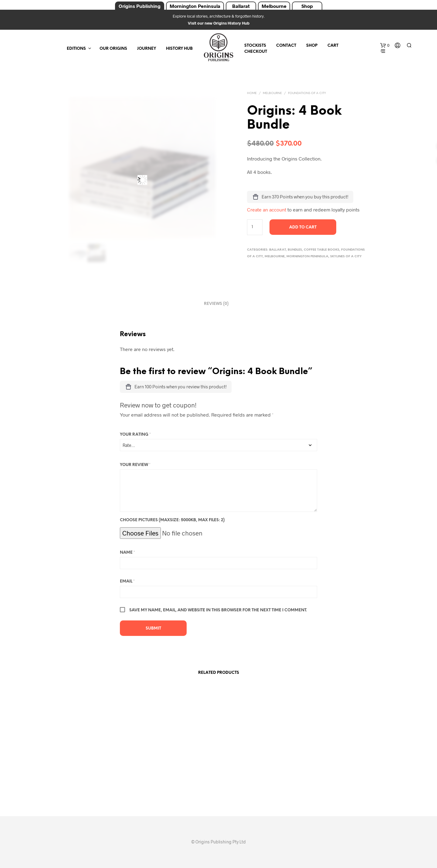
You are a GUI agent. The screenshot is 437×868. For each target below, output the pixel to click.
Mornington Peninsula (195, 6)
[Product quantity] (255, 227)
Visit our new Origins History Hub (219, 23)
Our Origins (113, 49)
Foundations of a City (307, 93)
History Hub (179, 49)
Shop (307, 6)
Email (127, 581)
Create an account (267, 209)
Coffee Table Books (322, 250)
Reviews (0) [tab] (216, 304)
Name (127, 553)
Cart (333, 46)
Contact (286, 46)
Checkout (256, 52)
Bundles (295, 250)
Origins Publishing (140, 6)
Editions (76, 49)
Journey (147, 49)
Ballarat (241, 6)
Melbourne (274, 6)
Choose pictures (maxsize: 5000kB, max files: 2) (172, 520)
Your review (135, 465)
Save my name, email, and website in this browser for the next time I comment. (218, 610)
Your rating (135, 435)
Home (252, 93)
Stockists (255, 46)
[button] (385, 46)
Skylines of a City (346, 257)
